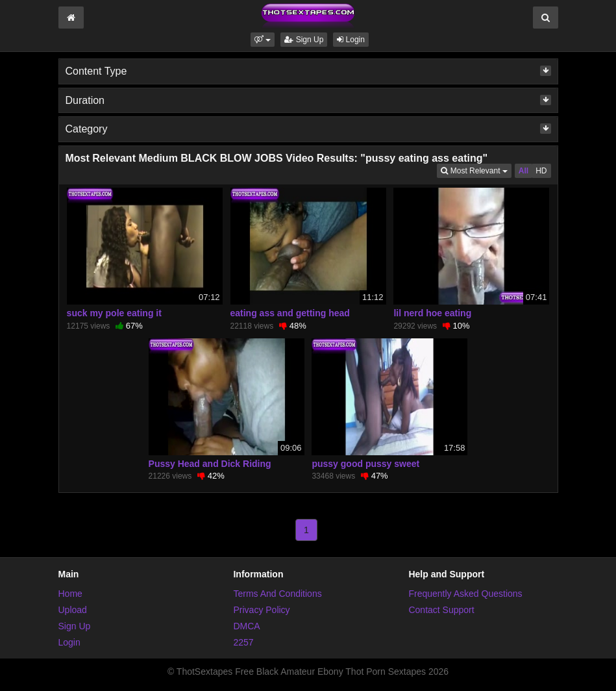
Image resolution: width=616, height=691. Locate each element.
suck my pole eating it (114, 313)
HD (541, 171)
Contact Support (441, 610)
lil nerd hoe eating (432, 313)
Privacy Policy (261, 610)
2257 (243, 642)
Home (70, 594)
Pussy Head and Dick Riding (210, 464)
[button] (263, 40)
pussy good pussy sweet (365, 464)
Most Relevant (476, 170)
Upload (73, 610)
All (524, 171)
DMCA (246, 626)
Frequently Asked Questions (465, 594)
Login (351, 40)
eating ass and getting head (290, 313)
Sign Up (304, 40)
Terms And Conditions (277, 594)
